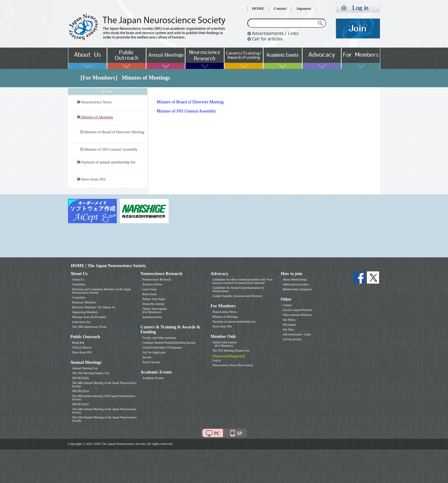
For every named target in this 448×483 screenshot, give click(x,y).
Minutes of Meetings (225, 317)
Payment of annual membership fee (108, 162)
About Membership (295, 279)
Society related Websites (298, 310)
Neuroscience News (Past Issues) (233, 365)
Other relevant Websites (297, 315)
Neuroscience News (96, 102)
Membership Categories (297, 289)
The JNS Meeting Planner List (91, 373)
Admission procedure (296, 284)
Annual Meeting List (85, 368)
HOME (258, 9)
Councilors (79, 297)
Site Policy (289, 320)
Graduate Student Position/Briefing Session (169, 343)
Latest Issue (150, 289)
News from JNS (93, 179)
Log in (217, 360)
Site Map (288, 329)
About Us (78, 279)
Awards (147, 357)
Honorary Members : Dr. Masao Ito (94, 307)
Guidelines (79, 284)
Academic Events (153, 378)
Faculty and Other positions (159, 338)
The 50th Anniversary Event (90, 327)
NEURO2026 (81, 378)
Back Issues (150, 294)
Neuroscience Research (157, 279)
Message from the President (89, 317)
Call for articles (292, 339)
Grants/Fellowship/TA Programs (162, 347)
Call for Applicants (154, 352)
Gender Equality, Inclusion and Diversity (238, 296)
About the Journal (153, 304)
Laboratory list (81, 322)
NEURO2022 (81, 404)
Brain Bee (78, 343)
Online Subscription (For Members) (155, 310)
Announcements (152, 317)
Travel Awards (151, 362)
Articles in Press (152, 284)
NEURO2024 (81, 391)
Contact (280, 9)
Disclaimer (289, 325)
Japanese (304, 9)
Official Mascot (82, 347)
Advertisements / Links (297, 334)
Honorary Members (84, 302)
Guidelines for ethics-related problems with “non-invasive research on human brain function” (243, 281)
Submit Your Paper (154, 299)
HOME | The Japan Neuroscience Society (109, 266)
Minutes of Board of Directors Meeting (114, 132)
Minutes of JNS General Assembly (111, 149)
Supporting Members (85, 312)
